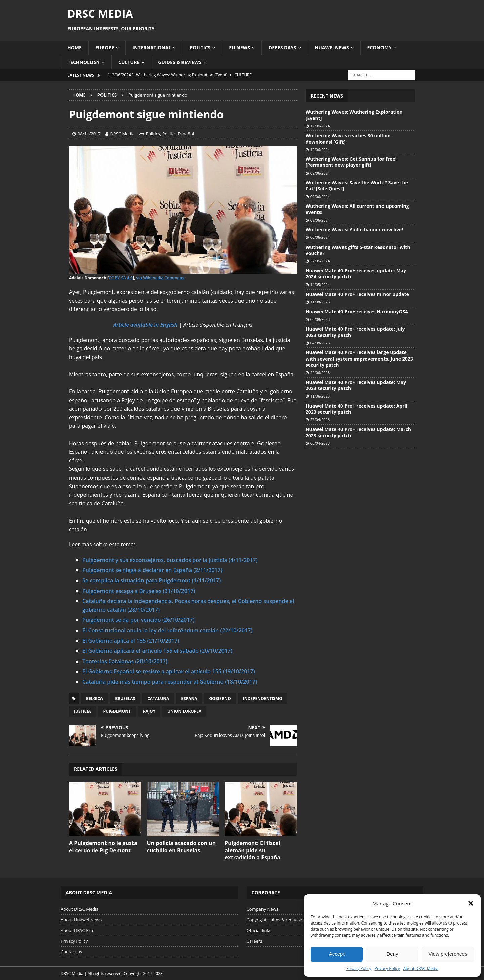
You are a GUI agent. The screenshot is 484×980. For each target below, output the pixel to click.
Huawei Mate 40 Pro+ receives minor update (357, 294)
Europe (105, 48)
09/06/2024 (320, 173)
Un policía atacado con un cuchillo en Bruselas (182, 847)
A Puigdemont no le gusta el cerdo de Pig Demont (103, 847)
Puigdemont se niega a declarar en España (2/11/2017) (152, 570)
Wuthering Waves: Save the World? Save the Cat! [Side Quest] (357, 185)
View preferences (448, 954)
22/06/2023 (320, 372)
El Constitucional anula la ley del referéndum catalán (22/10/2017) (167, 630)
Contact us (71, 952)
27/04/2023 (320, 420)
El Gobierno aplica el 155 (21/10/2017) (131, 641)
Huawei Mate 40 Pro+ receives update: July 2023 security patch (355, 332)
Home (74, 48)
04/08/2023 (320, 343)
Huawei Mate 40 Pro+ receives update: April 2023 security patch (356, 409)
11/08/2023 (320, 302)
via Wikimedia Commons (160, 278)
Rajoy (149, 711)
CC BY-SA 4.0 (121, 278)
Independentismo (263, 698)
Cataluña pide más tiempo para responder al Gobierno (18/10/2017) (170, 682)
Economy (379, 48)
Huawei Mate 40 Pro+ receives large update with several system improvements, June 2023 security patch (359, 358)
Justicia (82, 711)
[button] (471, 903)
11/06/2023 (320, 396)
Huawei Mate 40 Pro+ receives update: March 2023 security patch (358, 432)
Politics (200, 48)
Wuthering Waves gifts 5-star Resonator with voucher (358, 250)
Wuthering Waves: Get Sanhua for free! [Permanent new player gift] (351, 162)
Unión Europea (184, 711)
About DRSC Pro (77, 930)
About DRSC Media (421, 968)
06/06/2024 (320, 237)
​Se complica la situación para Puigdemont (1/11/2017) (152, 580)
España (189, 698)
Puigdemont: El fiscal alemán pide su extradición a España (252, 850)
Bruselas (125, 698)
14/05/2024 (320, 284)
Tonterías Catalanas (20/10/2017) (125, 661)
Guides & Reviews (180, 62)
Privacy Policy (359, 968)
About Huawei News (81, 920)
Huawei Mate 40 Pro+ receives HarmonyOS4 (357, 312)
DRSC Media (122, 134)
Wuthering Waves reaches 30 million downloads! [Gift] (348, 138)
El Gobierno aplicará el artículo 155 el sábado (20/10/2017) (157, 651)
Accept (337, 954)
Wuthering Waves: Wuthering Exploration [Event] (354, 115)
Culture (129, 62)
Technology (84, 62)
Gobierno (220, 698)
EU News (239, 48)
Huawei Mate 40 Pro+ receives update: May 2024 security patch (356, 274)
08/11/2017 (89, 134)
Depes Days (283, 48)
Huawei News (332, 48)
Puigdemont (117, 711)
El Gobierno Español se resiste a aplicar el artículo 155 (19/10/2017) (169, 671)
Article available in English (146, 325)
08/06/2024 (320, 220)
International (152, 48)
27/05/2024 (320, 261)
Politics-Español (178, 134)
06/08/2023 (320, 319)
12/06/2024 (320, 126)
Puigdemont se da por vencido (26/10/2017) (138, 620)
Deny (392, 954)
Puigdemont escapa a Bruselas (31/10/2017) (139, 591)
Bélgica (94, 698)
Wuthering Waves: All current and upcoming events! (357, 209)
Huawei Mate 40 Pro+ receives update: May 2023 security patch (356, 385)
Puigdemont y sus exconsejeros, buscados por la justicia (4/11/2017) (170, 560)
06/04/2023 (320, 443)
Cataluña (158, 698)
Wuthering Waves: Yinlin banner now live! (354, 230)
